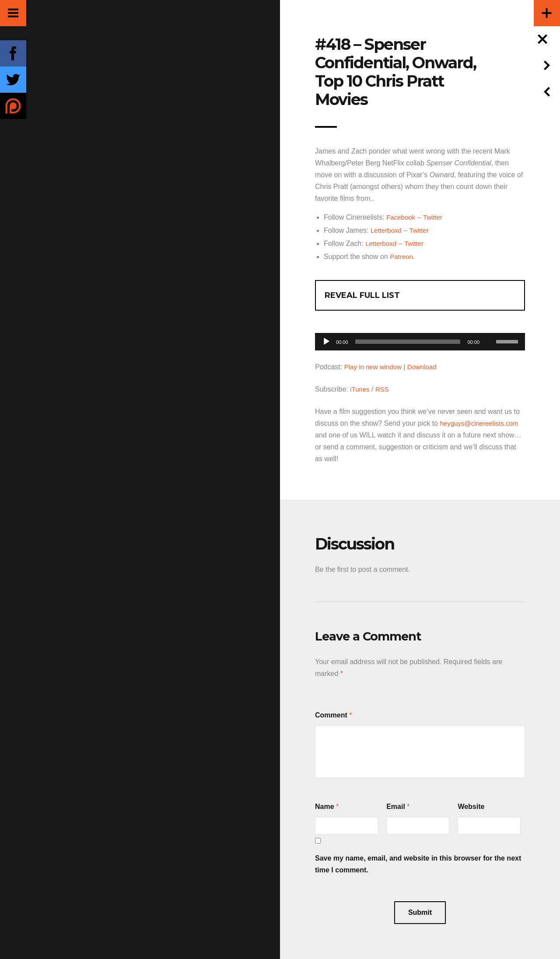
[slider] (408, 342)
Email (396, 807)
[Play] (326, 342)
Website (471, 807)
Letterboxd (387, 230)
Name (325, 807)
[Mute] (489, 328)
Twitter (435, 217)
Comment (331, 715)
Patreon (402, 257)
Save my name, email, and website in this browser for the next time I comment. (418, 864)
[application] (420, 339)
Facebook (402, 217)
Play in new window (375, 367)
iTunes (360, 389)
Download (426, 367)
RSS (384, 389)
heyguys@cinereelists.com (482, 423)
